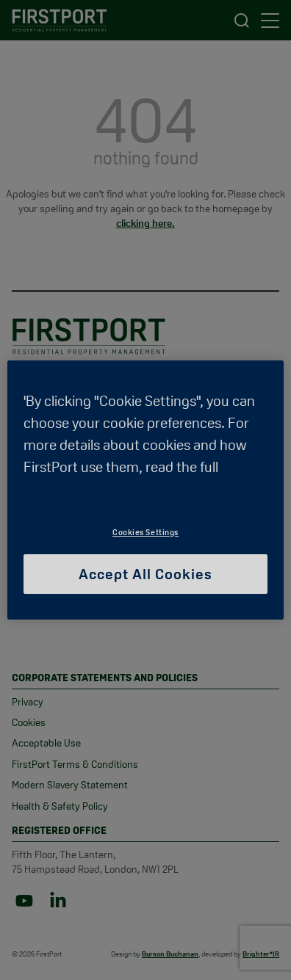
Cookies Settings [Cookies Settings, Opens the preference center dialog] (145, 532)
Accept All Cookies (145, 574)
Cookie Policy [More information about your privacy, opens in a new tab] (71, 489)
